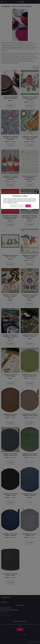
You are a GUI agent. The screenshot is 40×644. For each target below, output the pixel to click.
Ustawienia (14, 206)
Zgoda (28, 206)
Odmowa (21, 206)
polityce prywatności (12, 203)
